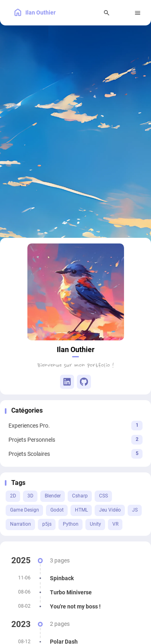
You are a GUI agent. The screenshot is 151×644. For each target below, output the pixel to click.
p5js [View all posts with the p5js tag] (47, 524)
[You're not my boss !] (75, 607)
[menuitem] (122, 13)
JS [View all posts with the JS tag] (135, 510)
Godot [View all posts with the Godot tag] (57, 510)
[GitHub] (84, 382)
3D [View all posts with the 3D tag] (30, 496)
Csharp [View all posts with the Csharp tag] (80, 496)
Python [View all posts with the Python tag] (71, 524)
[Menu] (138, 13)
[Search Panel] (107, 13)
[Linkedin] (67, 382)
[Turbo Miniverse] (75, 593)
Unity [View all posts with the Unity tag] (95, 524)
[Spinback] (75, 578)
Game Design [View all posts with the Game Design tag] (25, 510)
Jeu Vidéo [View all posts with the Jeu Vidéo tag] (110, 510)
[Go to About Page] (76, 292)
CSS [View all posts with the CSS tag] (103, 496)
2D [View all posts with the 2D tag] (13, 496)
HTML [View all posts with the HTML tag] (81, 510)
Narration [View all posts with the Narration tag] (21, 524)
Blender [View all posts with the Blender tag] (53, 496)
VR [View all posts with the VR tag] (115, 524)
